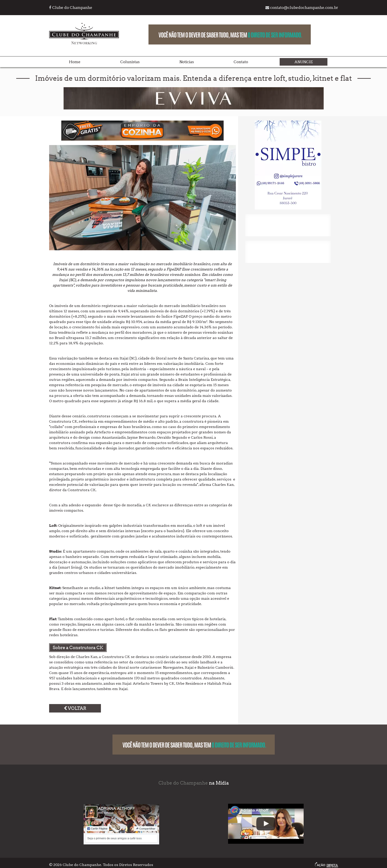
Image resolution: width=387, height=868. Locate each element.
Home (75, 62)
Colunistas (130, 62)
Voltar (75, 708)
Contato (241, 62)
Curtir (97, 829)
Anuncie (304, 62)
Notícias (187, 62)
